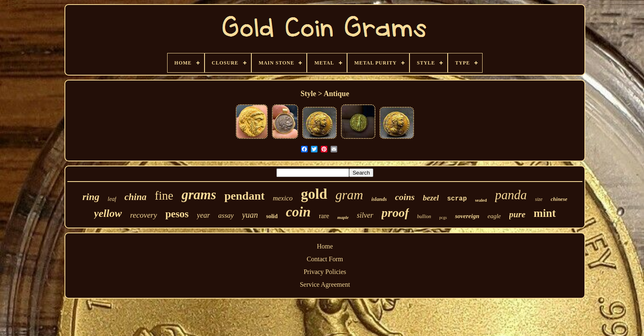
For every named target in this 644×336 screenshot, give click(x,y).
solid (272, 216)
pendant (244, 196)
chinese (559, 199)
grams (199, 195)
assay (226, 215)
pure (517, 214)
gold (314, 194)
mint (545, 213)
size (539, 199)
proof (395, 213)
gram (350, 195)
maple (343, 217)
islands (379, 199)
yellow (108, 213)
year (203, 215)
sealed (481, 200)
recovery (144, 215)
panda (511, 195)
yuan (250, 215)
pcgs (443, 217)
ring (91, 197)
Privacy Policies (325, 272)
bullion (424, 216)
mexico (283, 198)
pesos (177, 214)
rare (324, 216)
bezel (431, 198)
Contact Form (325, 259)
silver (365, 215)
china (136, 197)
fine (164, 196)
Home (325, 246)
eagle (494, 216)
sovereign (467, 216)
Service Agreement (325, 284)
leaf (112, 199)
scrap (457, 199)
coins (405, 197)
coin (298, 212)
